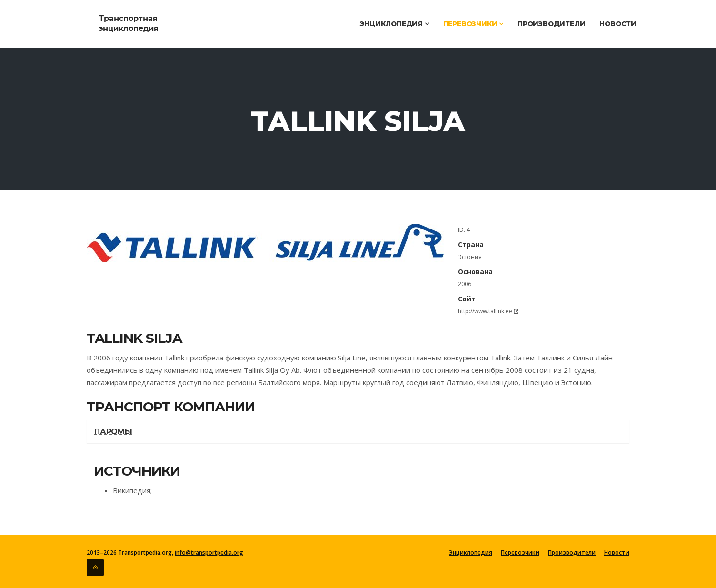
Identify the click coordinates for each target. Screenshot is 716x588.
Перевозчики (473, 24)
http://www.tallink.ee (485, 311)
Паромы (113, 432)
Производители (551, 24)
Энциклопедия (394, 24)
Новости (618, 24)
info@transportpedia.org (209, 553)
